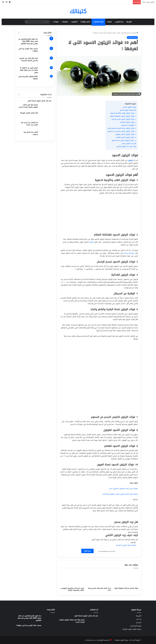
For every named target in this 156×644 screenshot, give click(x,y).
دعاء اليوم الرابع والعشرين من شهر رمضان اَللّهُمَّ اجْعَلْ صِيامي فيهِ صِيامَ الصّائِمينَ (28, 41)
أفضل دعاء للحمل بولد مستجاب (31, 133)
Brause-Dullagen (129, 253)
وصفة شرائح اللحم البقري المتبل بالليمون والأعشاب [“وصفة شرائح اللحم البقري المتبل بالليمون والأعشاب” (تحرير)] (120, 494)
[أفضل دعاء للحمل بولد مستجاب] (45, 134)
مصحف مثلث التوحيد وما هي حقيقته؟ (28, 50)
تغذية (110, 22)
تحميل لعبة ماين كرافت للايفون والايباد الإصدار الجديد (28, 106)
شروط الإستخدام (136, 626)
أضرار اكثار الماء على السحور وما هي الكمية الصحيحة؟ (29, 59)
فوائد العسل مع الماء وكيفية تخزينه (126, 588)
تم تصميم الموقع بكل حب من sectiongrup (98, 640)
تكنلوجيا (75, 22)
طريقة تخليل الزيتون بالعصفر (126, 545)
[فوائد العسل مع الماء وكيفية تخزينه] (126, 578)
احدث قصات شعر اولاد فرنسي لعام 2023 (99, 589)
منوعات (56, 22)
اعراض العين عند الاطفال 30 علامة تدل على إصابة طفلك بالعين (29, 70)
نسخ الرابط (87, 551)
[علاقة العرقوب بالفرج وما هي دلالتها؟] (45, 79)
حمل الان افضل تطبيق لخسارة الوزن (40, 101)
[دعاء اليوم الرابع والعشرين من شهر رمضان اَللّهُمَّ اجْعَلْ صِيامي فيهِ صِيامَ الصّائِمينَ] (45, 42)
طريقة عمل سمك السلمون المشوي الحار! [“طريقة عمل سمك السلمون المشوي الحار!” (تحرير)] (123, 489)
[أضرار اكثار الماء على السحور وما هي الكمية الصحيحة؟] (45, 61)
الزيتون (91, 242)
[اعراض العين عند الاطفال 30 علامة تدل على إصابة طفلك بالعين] (45, 70)
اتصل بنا (139, 623)
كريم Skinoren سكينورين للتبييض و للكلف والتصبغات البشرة (72, 589)
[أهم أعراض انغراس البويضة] (45, 116)
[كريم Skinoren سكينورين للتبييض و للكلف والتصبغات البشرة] (72, 578)
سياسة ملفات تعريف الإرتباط (132, 629)
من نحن (139, 619)
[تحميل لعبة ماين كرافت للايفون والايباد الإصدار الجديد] (45, 107)
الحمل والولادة (85, 22)
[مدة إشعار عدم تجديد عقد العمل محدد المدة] (45, 125)
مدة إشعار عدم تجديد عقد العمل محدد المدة (29, 124)
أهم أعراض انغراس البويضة (29, 113)
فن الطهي (120, 22)
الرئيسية (129, 22)
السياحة (65, 22)
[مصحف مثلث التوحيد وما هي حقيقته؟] (45, 52)
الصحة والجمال (99, 22)
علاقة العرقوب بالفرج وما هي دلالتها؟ (28, 78)
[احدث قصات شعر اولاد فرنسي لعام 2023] (99, 578)
